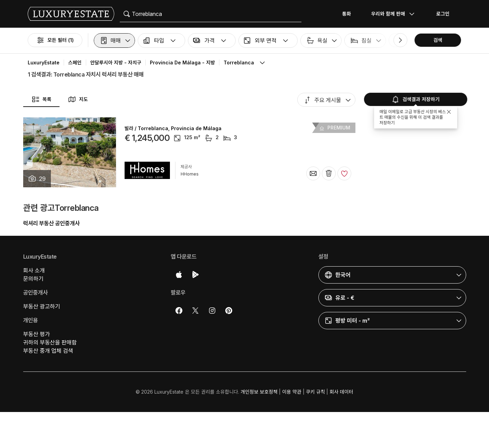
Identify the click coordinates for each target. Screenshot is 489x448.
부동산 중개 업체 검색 (48, 351)
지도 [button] (78, 99)
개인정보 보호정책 (259, 392)
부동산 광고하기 (42, 306)
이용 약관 (292, 392)
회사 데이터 (341, 392)
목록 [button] (42, 99)
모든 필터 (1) (55, 40)
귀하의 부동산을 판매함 (50, 342)
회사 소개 (34, 270)
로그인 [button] (443, 14)
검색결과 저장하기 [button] (415, 99)
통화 (346, 14)
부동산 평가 (37, 334)
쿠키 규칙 (316, 392)
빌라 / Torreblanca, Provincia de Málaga (173, 128)
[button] (114, 41)
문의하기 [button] (33, 279)
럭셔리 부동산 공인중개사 (51, 223)
